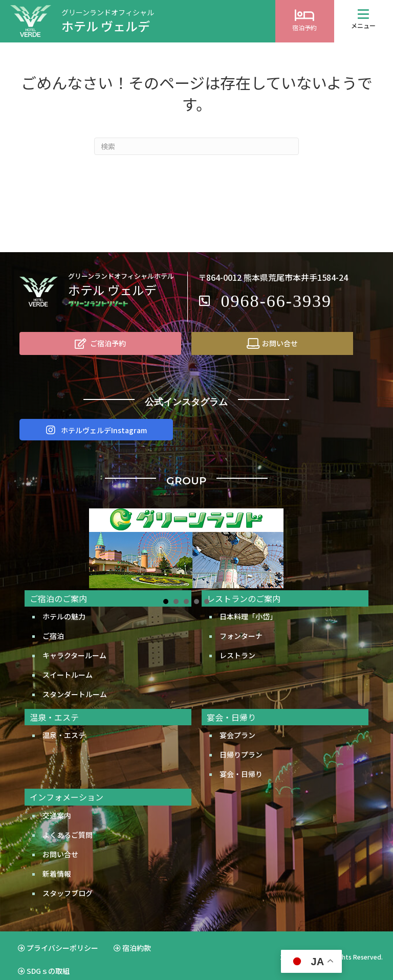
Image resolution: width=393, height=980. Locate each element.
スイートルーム (68, 662)
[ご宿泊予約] (100, 343)
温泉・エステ (64, 722)
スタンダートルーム (75, 681)
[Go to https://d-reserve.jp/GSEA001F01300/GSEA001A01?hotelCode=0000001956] (305, 21)
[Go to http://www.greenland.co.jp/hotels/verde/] (138, 21)
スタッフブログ (68, 880)
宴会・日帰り (241, 761)
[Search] (196, 146)
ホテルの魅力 (64, 604)
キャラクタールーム (74, 642)
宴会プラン (237, 722)
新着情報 (57, 861)
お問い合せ (60, 841)
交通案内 (57, 803)
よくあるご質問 (68, 822)
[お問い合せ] (272, 343)
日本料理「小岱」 (248, 604)
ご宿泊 (53, 623)
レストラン (237, 642)
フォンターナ (241, 623)
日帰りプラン (241, 742)
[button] (363, 14)
